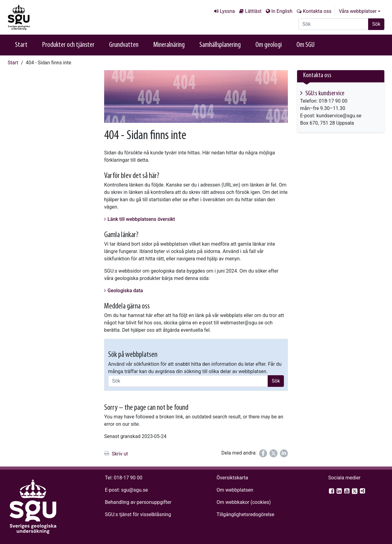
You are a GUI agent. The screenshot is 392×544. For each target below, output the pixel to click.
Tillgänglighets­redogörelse (245, 514)
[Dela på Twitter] (273, 453)
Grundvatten (124, 45)
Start (21, 45)
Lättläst (253, 11)
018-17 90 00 (128, 478)
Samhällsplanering (220, 45)
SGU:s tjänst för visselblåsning (138, 514)
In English (282, 11)
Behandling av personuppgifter (138, 502)
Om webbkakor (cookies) (244, 502)
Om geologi (269, 45)
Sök (376, 24)
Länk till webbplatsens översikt (141, 219)
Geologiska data (125, 291)
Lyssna (227, 11)
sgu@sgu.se (134, 490)
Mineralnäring (169, 45)
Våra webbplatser (358, 11)
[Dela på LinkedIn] (284, 453)
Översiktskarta (232, 478)
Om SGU (305, 45)
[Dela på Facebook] (263, 453)
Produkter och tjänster (68, 45)
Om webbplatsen (235, 490)
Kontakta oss (317, 11)
